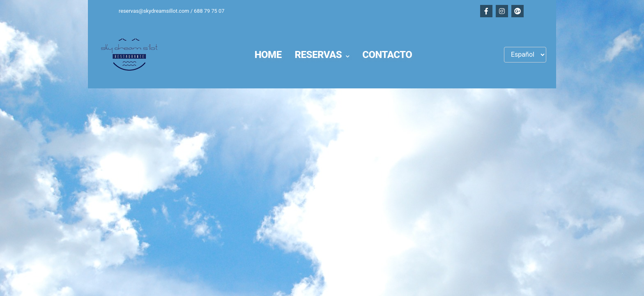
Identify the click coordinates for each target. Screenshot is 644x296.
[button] (322, 55)
